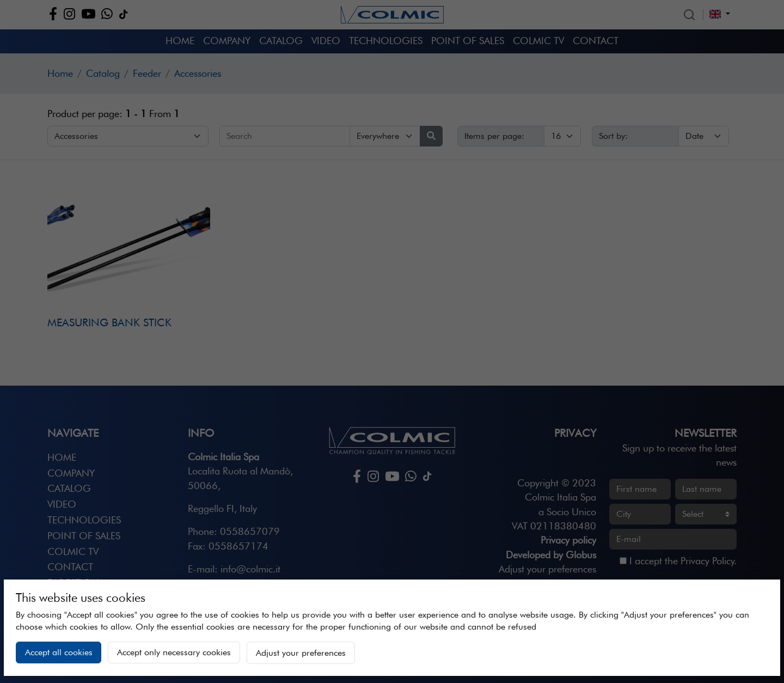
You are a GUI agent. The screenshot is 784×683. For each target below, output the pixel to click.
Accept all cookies (59, 652)
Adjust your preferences (301, 653)
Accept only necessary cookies (174, 652)
